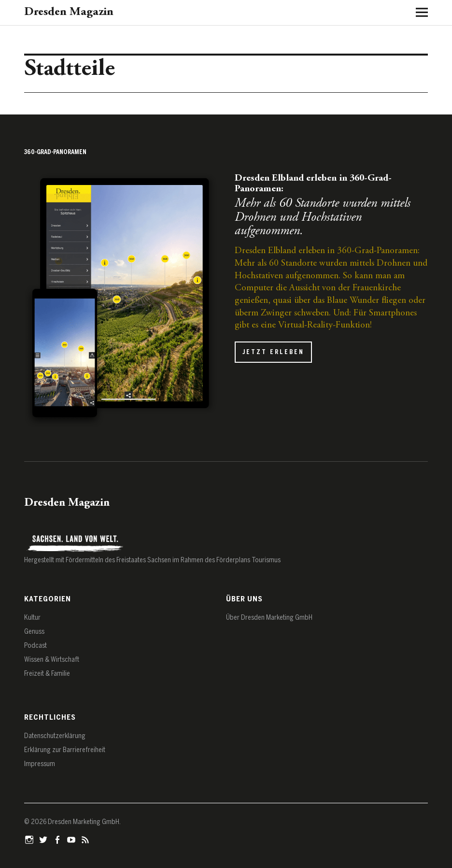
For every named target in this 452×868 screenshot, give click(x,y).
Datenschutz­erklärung (55, 736)
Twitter (44, 839)
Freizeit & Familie (47, 674)
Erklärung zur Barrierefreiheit (65, 750)
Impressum (40, 764)
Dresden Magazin (69, 12)
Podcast (35, 646)
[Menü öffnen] (418, 12)
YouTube (72, 839)
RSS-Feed (86, 839)
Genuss (34, 632)
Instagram (30, 839)
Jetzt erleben (273, 352)
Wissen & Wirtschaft (52, 660)
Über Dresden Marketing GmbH (269, 618)
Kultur (32, 618)
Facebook (58, 839)
